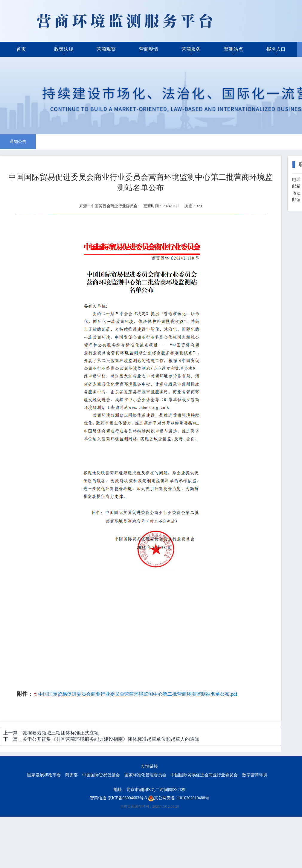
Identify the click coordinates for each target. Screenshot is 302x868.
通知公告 (18, 142)
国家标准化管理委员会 (145, 775)
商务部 (71, 775)
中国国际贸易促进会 (101, 775)
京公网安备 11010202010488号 (179, 798)
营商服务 (191, 49)
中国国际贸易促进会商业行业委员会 (204, 775)
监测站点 (234, 49)
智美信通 (98, 798)
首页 (21, 49)
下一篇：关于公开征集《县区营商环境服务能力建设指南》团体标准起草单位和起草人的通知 (101, 739)
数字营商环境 (255, 775)
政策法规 (64, 49)
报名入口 (276, 49)
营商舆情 (149, 49)
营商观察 (106, 49)
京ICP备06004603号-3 (127, 798)
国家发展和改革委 (44, 775)
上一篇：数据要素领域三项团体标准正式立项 (51, 733)
